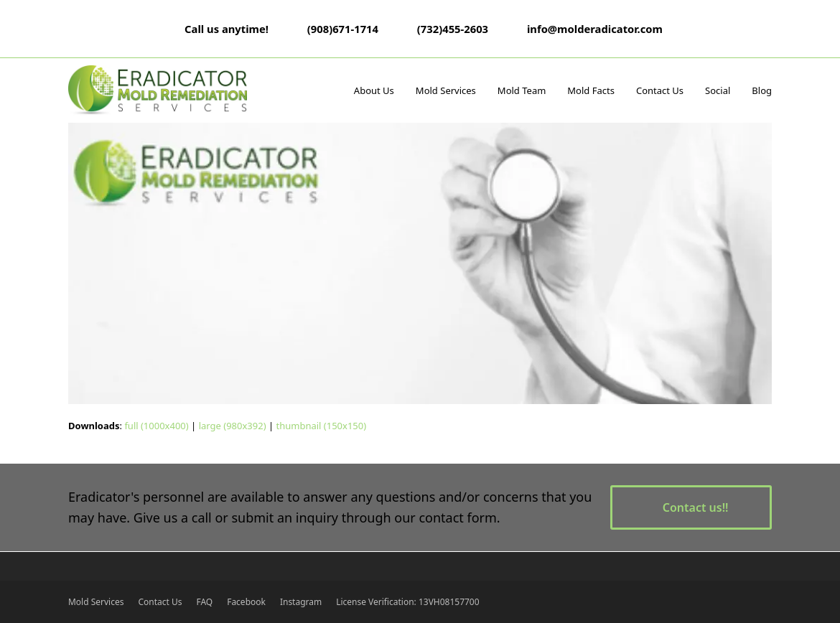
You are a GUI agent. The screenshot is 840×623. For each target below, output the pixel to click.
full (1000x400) (156, 426)
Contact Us (160, 602)
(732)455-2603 (453, 29)
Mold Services (96, 602)
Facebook (246, 602)
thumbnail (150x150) (321, 426)
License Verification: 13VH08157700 (407, 602)
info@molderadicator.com (595, 29)
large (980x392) (233, 426)
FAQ (204, 602)
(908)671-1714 (343, 29)
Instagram (301, 602)
